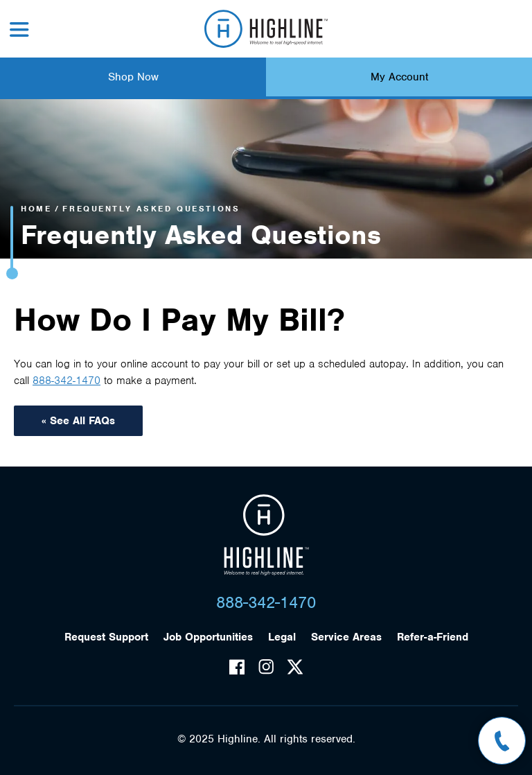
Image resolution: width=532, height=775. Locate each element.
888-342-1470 (66, 381)
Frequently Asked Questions (151, 209)
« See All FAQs (78, 421)
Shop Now (133, 77)
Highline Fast (266, 29)
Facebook (237, 667)
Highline (266, 535)
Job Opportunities (208, 637)
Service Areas (346, 637)
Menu (19, 29)
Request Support (106, 637)
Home (36, 209)
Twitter (295, 667)
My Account (399, 77)
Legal (282, 637)
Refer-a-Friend (433, 637)
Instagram (266, 667)
